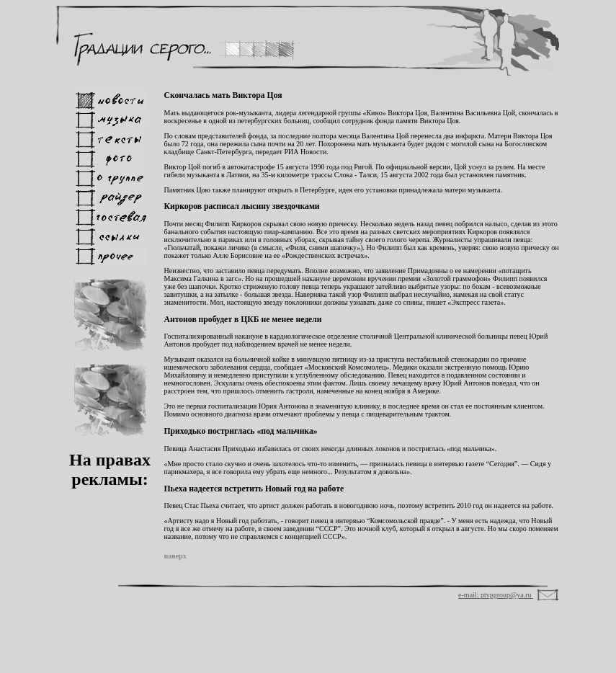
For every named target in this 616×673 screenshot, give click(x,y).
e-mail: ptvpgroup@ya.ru (496, 595)
